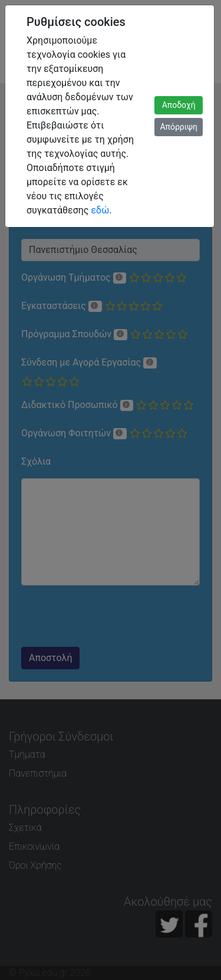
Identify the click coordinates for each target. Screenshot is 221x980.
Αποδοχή (179, 105)
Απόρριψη (179, 127)
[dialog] (111, 490)
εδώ (100, 210)
